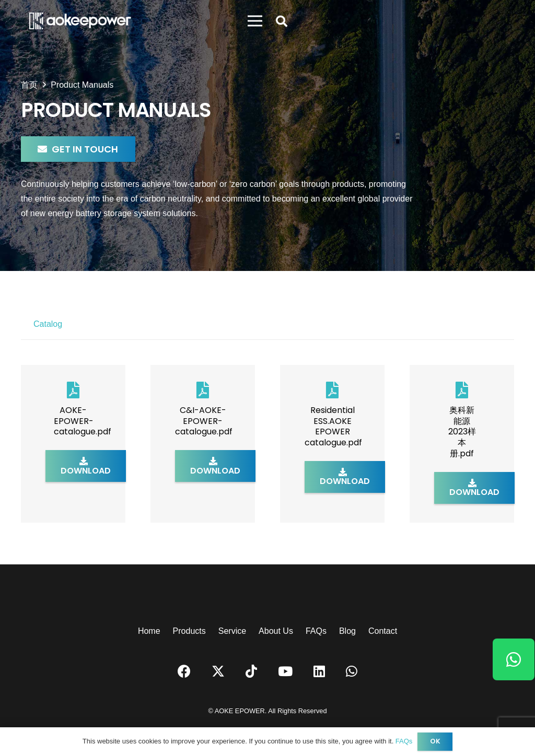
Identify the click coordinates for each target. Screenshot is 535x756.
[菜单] (255, 21)
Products (189, 631)
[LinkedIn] (319, 671)
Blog (347, 631)
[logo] (80, 21)
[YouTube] (285, 671)
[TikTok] (251, 671)
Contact (383, 631)
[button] (282, 22)
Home (149, 631)
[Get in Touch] (78, 149)
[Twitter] (218, 671)
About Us (276, 631)
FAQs (316, 631)
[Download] (86, 466)
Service (232, 631)
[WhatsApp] (352, 671)
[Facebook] (184, 671)
